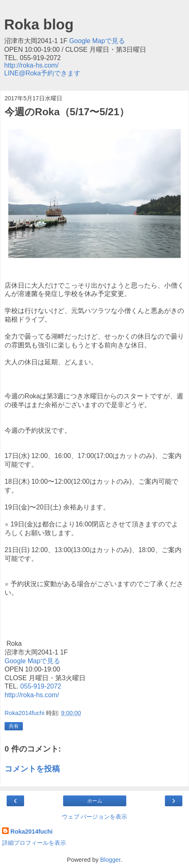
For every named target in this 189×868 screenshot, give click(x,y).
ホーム (95, 801)
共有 (14, 726)
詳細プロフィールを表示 (34, 843)
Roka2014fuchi (32, 832)
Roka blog (39, 24)
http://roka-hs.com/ (31, 65)
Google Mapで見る (97, 41)
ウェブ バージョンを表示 (95, 817)
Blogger (110, 860)
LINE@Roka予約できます (42, 73)
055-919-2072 (40, 686)
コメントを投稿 (32, 769)
